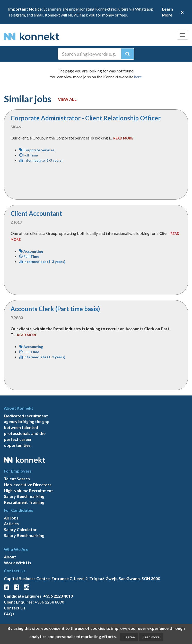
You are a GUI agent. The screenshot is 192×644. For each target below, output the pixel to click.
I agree (129, 637)
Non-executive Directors (28, 485)
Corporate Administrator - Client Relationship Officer (86, 118)
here (138, 77)
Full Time (28, 155)
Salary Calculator (20, 529)
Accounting (31, 251)
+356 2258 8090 (49, 602)
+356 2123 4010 (58, 596)
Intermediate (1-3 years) (41, 160)
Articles (11, 523)
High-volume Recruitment (28, 490)
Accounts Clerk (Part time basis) (55, 309)
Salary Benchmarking (24, 496)
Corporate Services (37, 150)
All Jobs (11, 518)
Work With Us (18, 563)
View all (67, 99)
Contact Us (15, 608)
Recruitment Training (24, 502)
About (10, 557)
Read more (151, 637)
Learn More (167, 12)
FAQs (9, 614)
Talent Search (17, 479)
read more (123, 138)
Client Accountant (36, 213)
